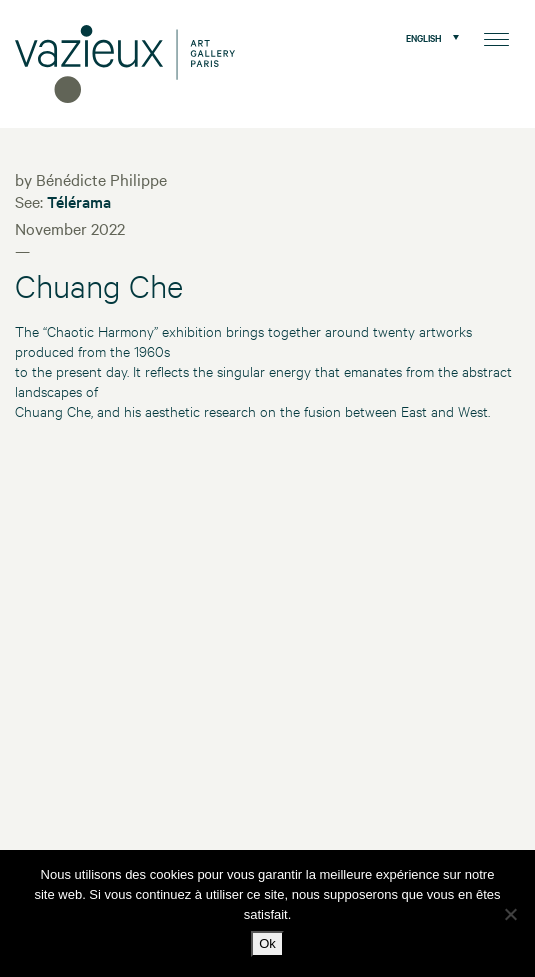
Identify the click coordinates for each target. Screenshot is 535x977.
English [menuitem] (424, 37)
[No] (510, 914)
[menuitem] (427, 37)
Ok (267, 943)
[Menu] (496, 37)
